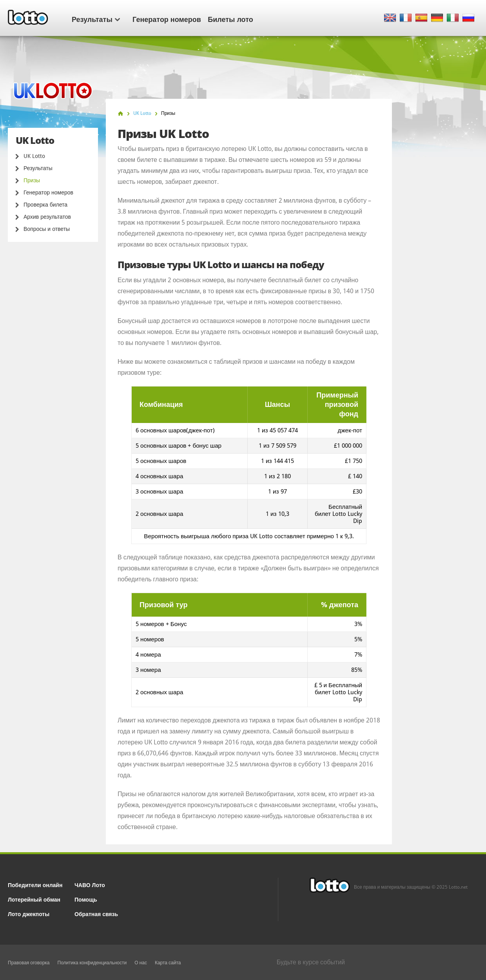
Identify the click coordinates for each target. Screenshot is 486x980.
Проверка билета (45, 205)
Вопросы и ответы (47, 229)
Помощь (86, 899)
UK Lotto (34, 156)
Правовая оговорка (29, 963)
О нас (141, 963)
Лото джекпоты (29, 914)
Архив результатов (47, 217)
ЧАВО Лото (90, 885)
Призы (32, 180)
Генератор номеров (167, 19)
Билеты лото (230, 19)
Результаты (96, 19)
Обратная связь (96, 914)
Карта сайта (168, 963)
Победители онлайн (35, 885)
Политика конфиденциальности (92, 963)
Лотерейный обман (34, 899)
